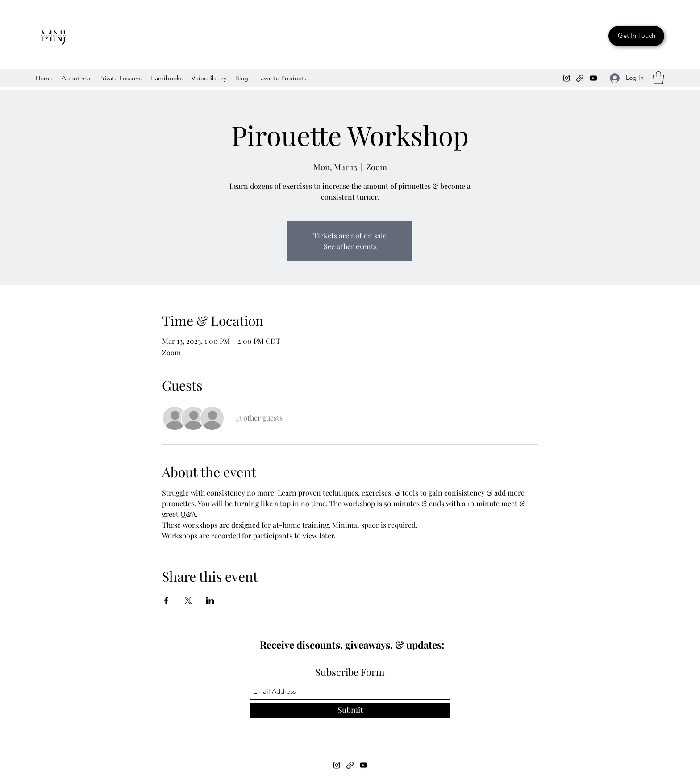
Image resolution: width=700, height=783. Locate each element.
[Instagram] (567, 78)
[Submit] (350, 710)
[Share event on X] (188, 600)
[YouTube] (593, 78)
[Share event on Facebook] (166, 600)
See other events (350, 246)
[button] (658, 78)
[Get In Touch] (636, 36)
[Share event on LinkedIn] (210, 600)
